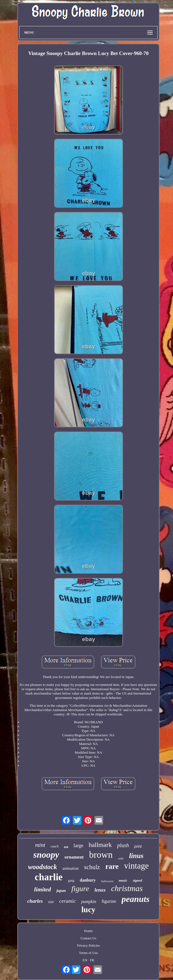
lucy (89, 910)
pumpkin (89, 902)
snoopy (46, 855)
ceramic (68, 901)
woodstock (43, 867)
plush (123, 845)
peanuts (136, 899)
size (51, 902)
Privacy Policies (88, 945)
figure (80, 889)
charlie (49, 877)
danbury (88, 880)
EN (85, 960)
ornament (74, 857)
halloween (107, 881)
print (138, 846)
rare (112, 866)
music (123, 880)
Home (89, 931)
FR (92, 960)
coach (55, 846)
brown (101, 855)
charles (35, 901)
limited (43, 889)
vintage (136, 866)
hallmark (100, 845)
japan (61, 891)
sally (121, 858)
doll (66, 847)
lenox (100, 890)
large (79, 846)
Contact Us (88, 938)
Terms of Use (89, 953)
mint (40, 845)
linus (136, 856)
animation (70, 868)
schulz (92, 867)
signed (137, 880)
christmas (127, 888)
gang (71, 881)
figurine (109, 901)
